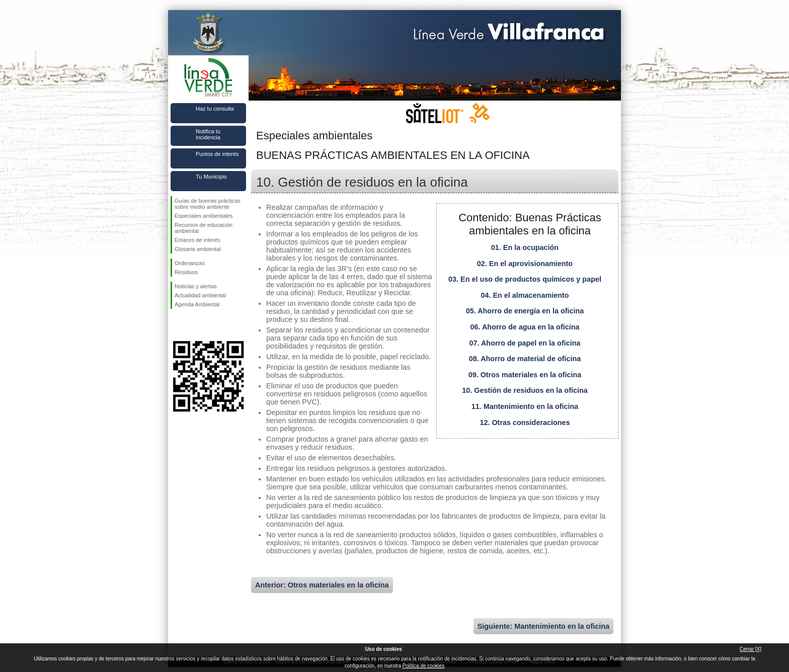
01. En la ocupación (525, 247)
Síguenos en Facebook (177, 325)
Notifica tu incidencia (208, 134)
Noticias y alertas (196, 286)
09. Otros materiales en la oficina (525, 375)
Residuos (186, 272)
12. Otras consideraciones (525, 423)
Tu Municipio (211, 177)
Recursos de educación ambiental (204, 228)
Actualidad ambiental (200, 295)
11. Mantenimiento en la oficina (525, 406)
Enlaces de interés (198, 240)
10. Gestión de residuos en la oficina (525, 390)
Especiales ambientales (204, 216)
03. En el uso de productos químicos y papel (525, 279)
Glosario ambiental (198, 249)
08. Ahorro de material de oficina (525, 359)
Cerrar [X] (751, 649)
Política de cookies (423, 666)
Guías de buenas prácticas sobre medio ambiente (208, 204)
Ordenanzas (190, 263)
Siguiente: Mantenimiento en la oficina (543, 626)
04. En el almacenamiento (525, 295)
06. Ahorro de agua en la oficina (525, 327)
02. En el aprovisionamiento (525, 264)
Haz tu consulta (215, 109)
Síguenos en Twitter (193, 325)
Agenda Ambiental (197, 304)
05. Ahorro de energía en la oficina (525, 311)
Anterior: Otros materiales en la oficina (322, 585)
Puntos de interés (217, 154)
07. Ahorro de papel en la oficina (525, 343)
